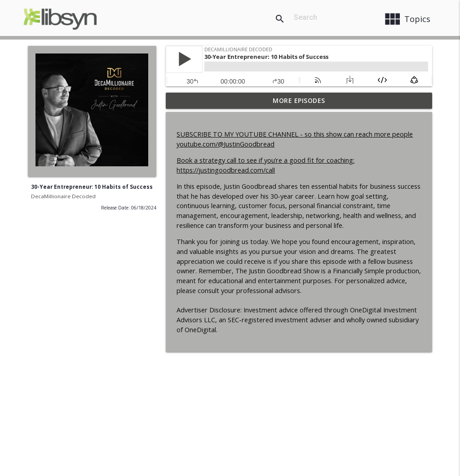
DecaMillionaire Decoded (63, 196)
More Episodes (299, 100)
